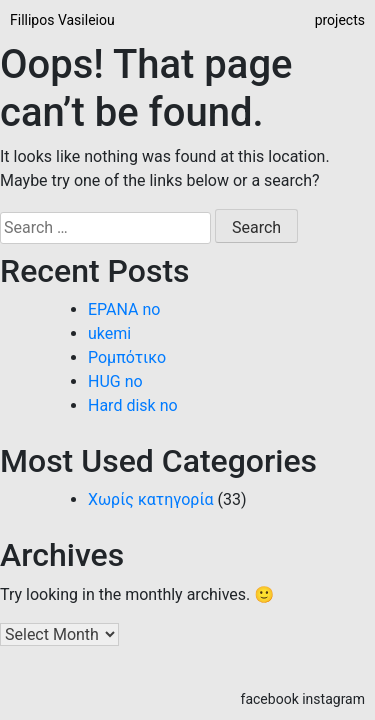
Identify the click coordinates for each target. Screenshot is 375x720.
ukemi (109, 333)
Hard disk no (133, 405)
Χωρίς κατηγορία (151, 499)
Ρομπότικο (127, 357)
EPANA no (124, 309)
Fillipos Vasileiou (62, 20)
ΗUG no (115, 381)
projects (340, 20)
